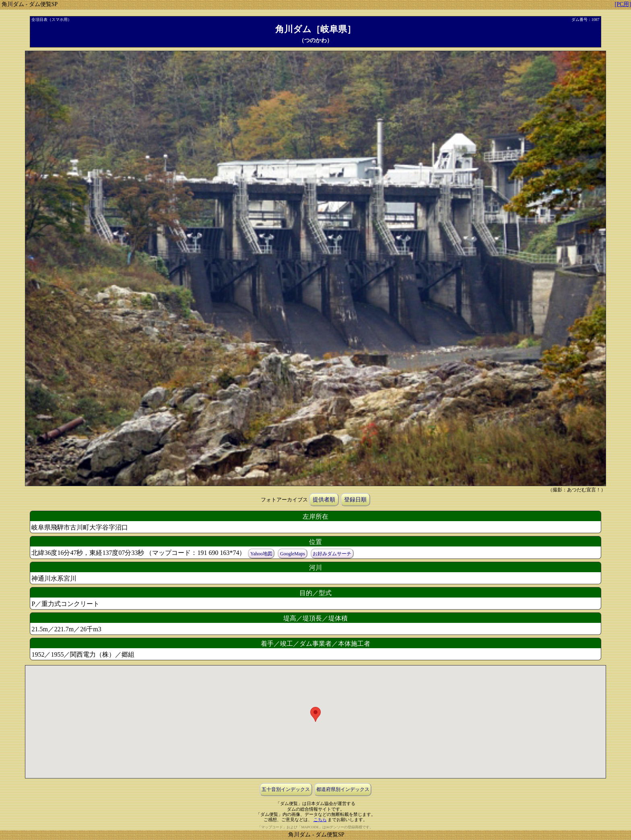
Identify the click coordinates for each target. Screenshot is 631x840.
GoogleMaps (293, 553)
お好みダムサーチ (332, 553)
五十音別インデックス (286, 789)
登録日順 (355, 500)
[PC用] (623, 4)
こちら (320, 819)
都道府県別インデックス (343, 789)
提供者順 (324, 500)
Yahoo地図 (261, 553)
